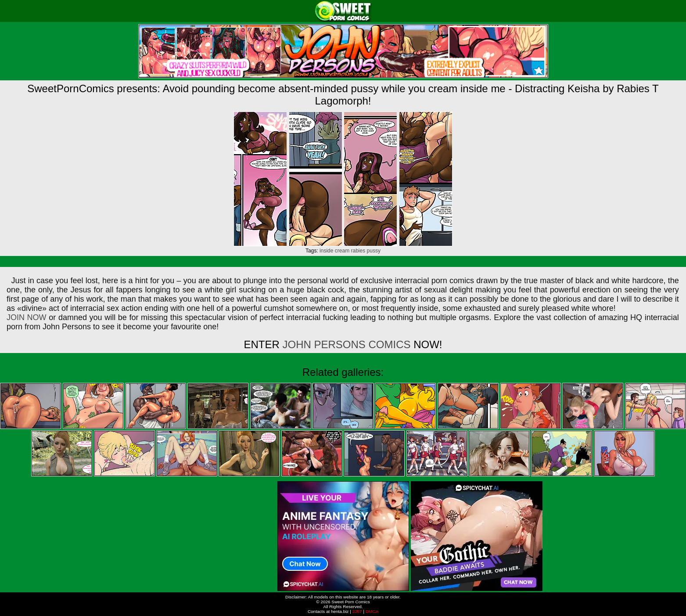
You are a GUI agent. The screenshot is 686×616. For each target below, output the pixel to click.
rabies (358, 251)
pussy (374, 251)
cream (342, 251)
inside (326, 251)
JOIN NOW (27, 317)
